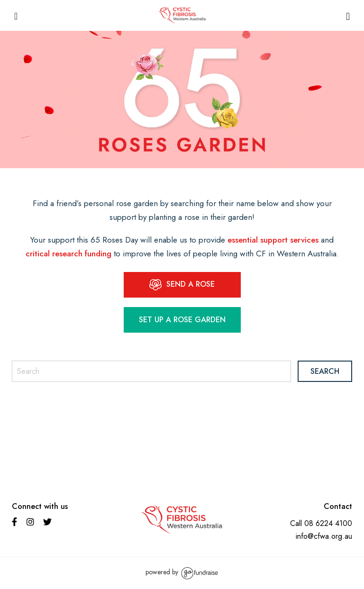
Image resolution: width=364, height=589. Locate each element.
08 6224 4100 (328, 523)
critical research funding (68, 254)
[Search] (151, 371)
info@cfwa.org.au (324, 536)
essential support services (273, 240)
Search (325, 371)
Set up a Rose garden (182, 320)
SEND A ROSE (182, 285)
